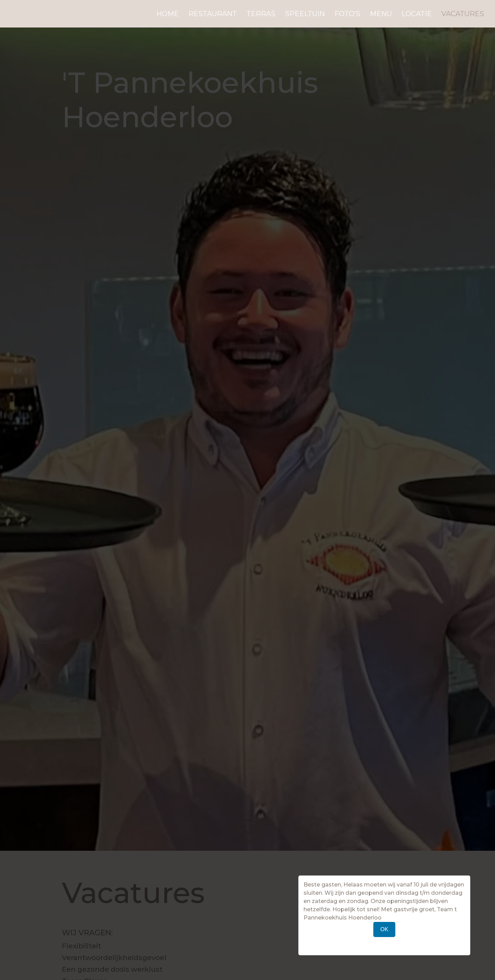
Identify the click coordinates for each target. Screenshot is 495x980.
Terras (261, 15)
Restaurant (213, 15)
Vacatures (463, 15)
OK (384, 929)
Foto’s (347, 15)
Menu (381, 15)
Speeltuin (305, 15)
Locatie (417, 15)
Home (168, 15)
